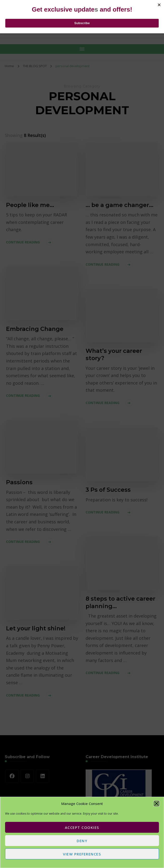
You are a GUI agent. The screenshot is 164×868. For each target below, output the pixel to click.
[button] (157, 804)
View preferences (82, 854)
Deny (82, 841)
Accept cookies (82, 827)
